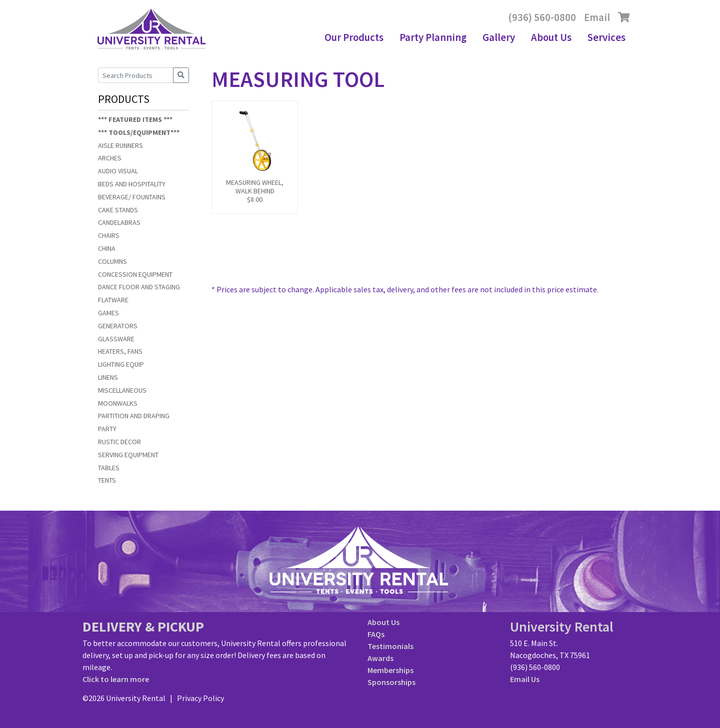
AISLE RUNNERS (120, 145)
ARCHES (110, 158)
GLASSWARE (116, 339)
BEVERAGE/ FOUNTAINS (132, 197)
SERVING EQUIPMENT (128, 455)
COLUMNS (112, 261)
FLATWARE (113, 300)
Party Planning (433, 37)
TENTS (107, 480)
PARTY (107, 429)
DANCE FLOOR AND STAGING (139, 287)
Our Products (354, 37)
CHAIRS (109, 235)
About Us (551, 37)
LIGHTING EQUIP (121, 364)
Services (606, 37)
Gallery (499, 37)
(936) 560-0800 (542, 17)
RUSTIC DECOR (119, 442)
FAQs (376, 634)
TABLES (109, 468)
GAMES (108, 313)
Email (597, 17)
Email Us (525, 679)
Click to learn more (116, 679)
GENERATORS (118, 326)
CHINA (107, 248)
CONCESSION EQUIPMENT (135, 274)
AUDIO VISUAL (118, 171)
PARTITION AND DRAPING (134, 416)
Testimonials (390, 646)
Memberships (390, 670)
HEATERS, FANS (120, 351)
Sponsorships (391, 682)
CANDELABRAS (119, 222)
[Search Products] (136, 75)
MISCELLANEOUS (122, 390)
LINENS (108, 377)
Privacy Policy (200, 698)
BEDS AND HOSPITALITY (132, 184)
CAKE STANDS (118, 210)
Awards (380, 658)
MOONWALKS (118, 403)
